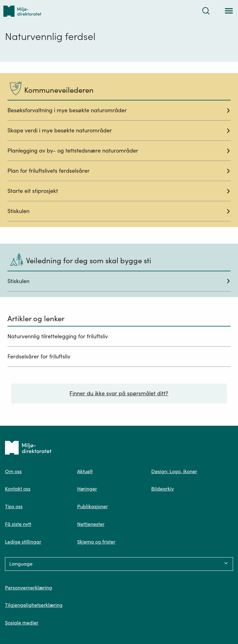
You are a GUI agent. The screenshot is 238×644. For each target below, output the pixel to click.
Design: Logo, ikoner (174, 471)
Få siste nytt (18, 524)
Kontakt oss (18, 489)
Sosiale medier (22, 623)
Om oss (13, 471)
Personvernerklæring (29, 588)
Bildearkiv (163, 489)
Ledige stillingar (23, 542)
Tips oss (14, 506)
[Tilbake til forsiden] (22, 11)
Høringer (87, 489)
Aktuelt (85, 471)
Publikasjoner (93, 506)
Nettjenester (91, 524)
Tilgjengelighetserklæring (34, 605)
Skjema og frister (96, 542)
